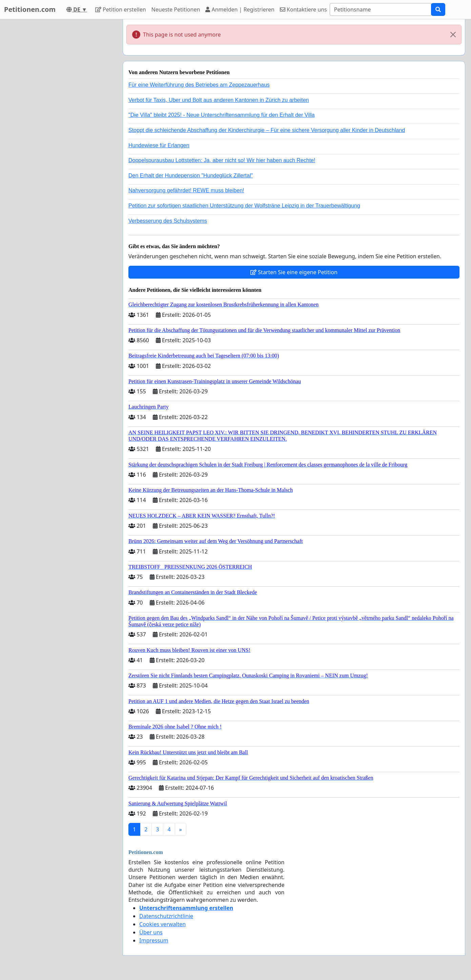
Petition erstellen (121, 9)
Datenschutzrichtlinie (166, 916)
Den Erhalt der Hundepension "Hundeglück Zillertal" (191, 176)
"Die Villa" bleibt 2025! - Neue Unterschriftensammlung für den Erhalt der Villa (222, 115)
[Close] (453, 35)
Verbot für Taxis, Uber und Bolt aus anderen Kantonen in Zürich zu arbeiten (219, 100)
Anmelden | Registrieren (240, 9)
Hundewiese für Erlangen (159, 145)
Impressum (154, 940)
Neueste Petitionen (176, 9)
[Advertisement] (57, 121)
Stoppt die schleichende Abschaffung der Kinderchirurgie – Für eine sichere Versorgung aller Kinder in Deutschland (267, 130)
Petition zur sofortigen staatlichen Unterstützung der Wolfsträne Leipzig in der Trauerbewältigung (244, 206)
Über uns (151, 932)
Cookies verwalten (162, 924)
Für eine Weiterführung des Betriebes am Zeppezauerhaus (199, 85)
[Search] (381, 9)
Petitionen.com (30, 9)
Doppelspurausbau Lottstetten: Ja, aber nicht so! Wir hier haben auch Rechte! (222, 160)
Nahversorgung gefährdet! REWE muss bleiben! (186, 190)
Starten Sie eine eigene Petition (294, 272)
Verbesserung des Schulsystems (168, 221)
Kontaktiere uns (303, 9)
